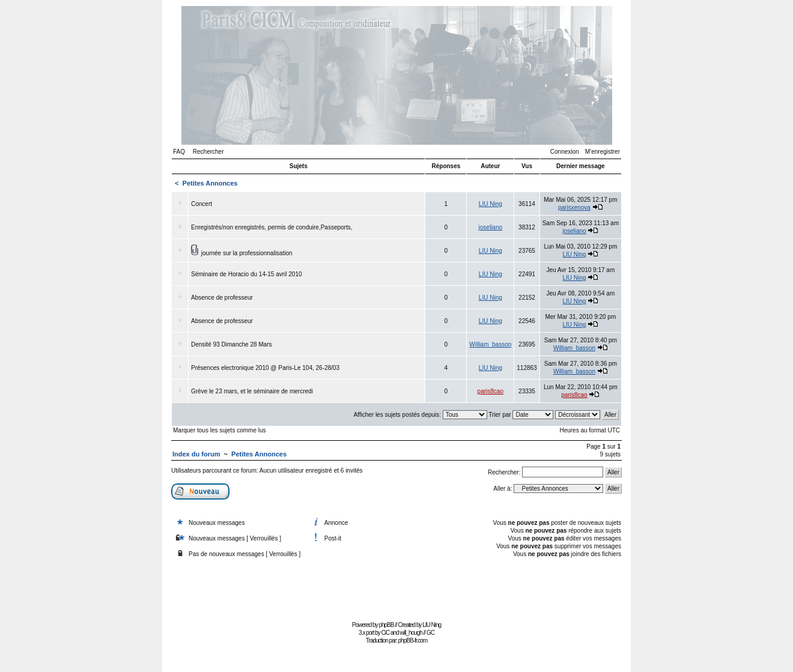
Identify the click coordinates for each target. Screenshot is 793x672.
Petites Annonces (210, 183)
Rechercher (208, 152)
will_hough (411, 633)
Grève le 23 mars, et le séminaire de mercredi (252, 391)
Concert (202, 204)
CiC (386, 633)
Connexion (565, 152)
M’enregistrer (603, 152)
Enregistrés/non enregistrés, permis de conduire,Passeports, (272, 227)
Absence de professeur (222, 298)
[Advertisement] (396, 591)
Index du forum (196, 454)
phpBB (386, 625)
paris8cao (491, 391)
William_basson (490, 344)
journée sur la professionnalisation (247, 253)
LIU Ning (491, 204)
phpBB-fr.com (413, 640)
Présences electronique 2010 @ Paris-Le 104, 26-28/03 (265, 368)
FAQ (179, 152)
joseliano (491, 227)
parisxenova (574, 207)
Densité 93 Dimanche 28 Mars (232, 344)
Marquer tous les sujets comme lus (220, 430)
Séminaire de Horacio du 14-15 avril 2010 (247, 274)
